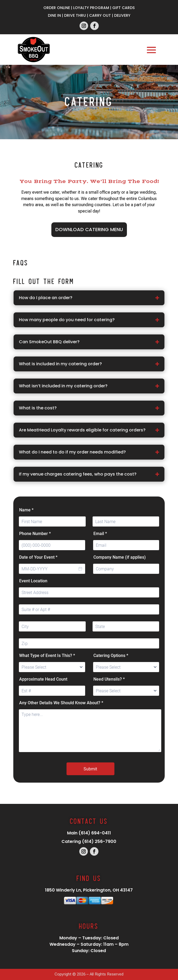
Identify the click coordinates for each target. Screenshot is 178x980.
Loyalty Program (91, 8)
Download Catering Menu (89, 229)
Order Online (57, 8)
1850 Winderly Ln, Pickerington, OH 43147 (89, 890)
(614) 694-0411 (95, 833)
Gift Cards (123, 8)
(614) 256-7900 (99, 841)
